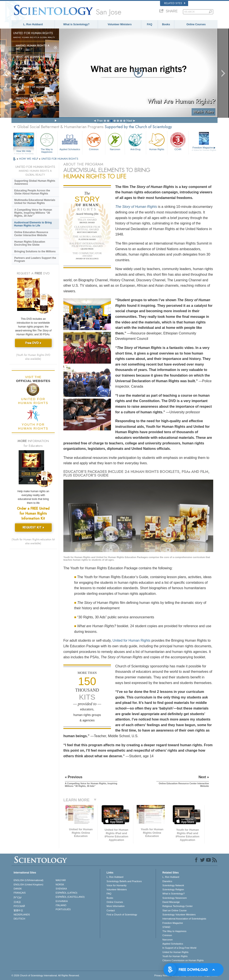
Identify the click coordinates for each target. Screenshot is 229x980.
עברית (18, 897)
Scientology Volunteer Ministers (179, 915)
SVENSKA (61, 889)
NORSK (60, 885)
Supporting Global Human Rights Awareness (35, 182)
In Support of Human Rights (31, 89)
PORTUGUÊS (63, 909)
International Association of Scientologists (184, 919)
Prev (100, 121)
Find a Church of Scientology (122, 915)
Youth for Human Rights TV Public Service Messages (34, 68)
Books (166, 24)
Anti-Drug (135, 141)
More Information (116, 906)
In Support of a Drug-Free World (179, 948)
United (21, 79)
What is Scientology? (76, 24)
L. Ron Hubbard (33, 24)
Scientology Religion (173, 889)
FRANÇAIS (20, 893)
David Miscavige (171, 902)
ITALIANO (61, 905)
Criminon (94, 141)
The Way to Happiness (47, 142)
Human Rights (157, 141)
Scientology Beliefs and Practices (124, 881)
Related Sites (175, 3)
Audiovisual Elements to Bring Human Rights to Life (33, 224)
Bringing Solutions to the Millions (35, 251)
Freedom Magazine (204, 149)
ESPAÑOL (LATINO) (66, 893)
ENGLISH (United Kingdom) (28, 885)
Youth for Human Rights (175, 956)
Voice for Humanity (117, 885)
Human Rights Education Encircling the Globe (30, 243)
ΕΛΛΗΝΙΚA (62, 901)
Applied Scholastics (70, 141)
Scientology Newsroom (175, 898)
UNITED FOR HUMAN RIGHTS (60, 159)
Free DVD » (33, 343)
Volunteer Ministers (120, 24)
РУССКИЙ (19, 906)
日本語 (17, 902)
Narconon (115, 141)
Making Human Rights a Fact (33, 47)
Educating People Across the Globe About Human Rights (32, 192)
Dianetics (167, 881)
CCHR (178, 141)
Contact (111, 910)
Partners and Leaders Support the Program (35, 259)
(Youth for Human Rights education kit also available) (33, 541)
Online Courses (196, 24)
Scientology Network (173, 885)
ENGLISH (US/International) (29, 880)
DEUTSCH (19, 919)
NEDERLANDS (22, 915)
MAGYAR (61, 880)
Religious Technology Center (178, 906)
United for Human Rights (131, 640)
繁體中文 (18, 910)
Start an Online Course (175, 910)
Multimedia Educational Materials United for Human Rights (35, 202)
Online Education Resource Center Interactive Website (31, 234)
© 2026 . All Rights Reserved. (46, 975)
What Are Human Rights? (34, 57)
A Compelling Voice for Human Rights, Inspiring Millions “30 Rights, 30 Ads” (33, 213)
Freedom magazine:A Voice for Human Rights (34, 100)
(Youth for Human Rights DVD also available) (33, 357)
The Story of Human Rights (136, 207)
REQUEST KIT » (33, 527)
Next (129, 121)
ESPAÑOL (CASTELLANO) (70, 897)
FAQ (150, 24)
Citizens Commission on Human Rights (183, 960)
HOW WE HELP (29, 159)
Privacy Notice (162, 975)
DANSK (18, 889)
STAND (166, 927)
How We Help (24, 151)
